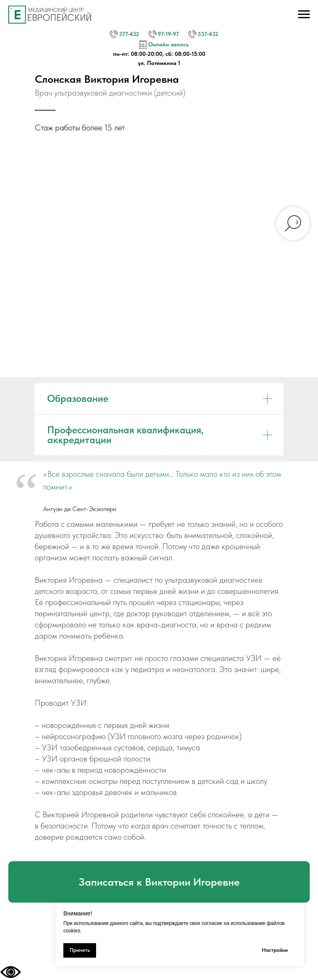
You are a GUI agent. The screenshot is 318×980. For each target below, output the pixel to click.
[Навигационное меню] (304, 14)
